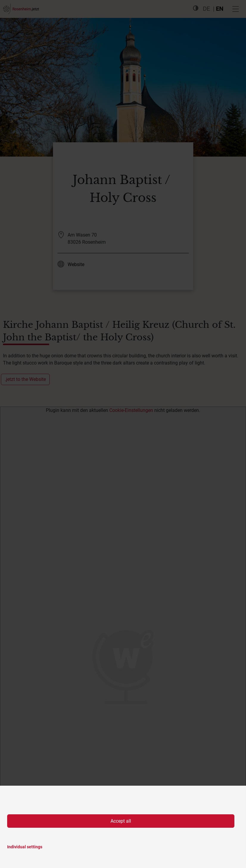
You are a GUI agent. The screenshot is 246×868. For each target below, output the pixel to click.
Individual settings (25, 847)
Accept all (121, 821)
